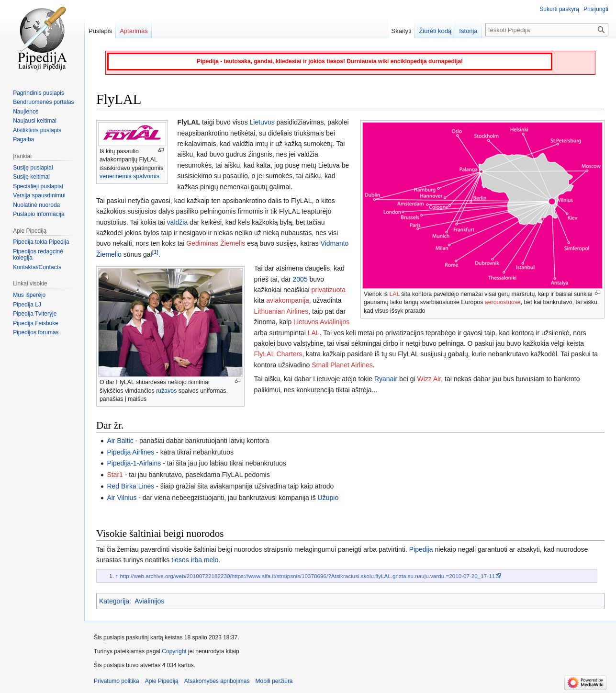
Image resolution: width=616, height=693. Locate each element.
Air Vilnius (122, 498)
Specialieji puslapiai (38, 186)
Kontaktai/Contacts (37, 267)
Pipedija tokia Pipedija (41, 242)
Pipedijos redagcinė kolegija (38, 255)
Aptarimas (134, 31)
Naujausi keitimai (35, 121)
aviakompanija (288, 300)
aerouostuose (503, 302)
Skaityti (401, 31)
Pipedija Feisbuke (36, 323)
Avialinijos (149, 601)
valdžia (178, 222)
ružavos (166, 391)
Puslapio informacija (39, 214)
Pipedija (421, 549)
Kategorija (114, 601)
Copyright (174, 651)
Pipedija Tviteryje (35, 314)
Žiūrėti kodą (435, 31)
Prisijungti (596, 9)
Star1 (115, 475)
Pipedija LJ (27, 305)
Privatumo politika (117, 681)
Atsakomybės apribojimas (217, 681)
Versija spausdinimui (39, 195)
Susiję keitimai (31, 177)
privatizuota (328, 290)
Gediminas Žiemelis (216, 243)
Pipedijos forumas (36, 332)
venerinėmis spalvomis (129, 176)
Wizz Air (429, 379)
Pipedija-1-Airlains (134, 463)
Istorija (468, 31)
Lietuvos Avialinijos (321, 322)
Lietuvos (262, 122)
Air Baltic (120, 441)
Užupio (328, 498)
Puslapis (100, 31)
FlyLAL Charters (278, 354)
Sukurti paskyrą (559, 9)
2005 (300, 279)
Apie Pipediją (162, 681)
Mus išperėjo (29, 295)
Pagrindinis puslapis (39, 93)
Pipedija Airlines (130, 452)
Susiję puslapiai (33, 168)
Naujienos (26, 112)
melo (211, 560)
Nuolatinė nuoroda (36, 205)
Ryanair (386, 379)
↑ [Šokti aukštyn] (117, 576)
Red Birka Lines (130, 486)
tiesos (180, 560)
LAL (394, 294)
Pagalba (23, 139)
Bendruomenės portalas (43, 102)
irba (196, 560)
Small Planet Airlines (342, 365)
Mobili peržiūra (274, 681)
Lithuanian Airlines (281, 311)
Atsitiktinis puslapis (37, 130)
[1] (155, 252)
